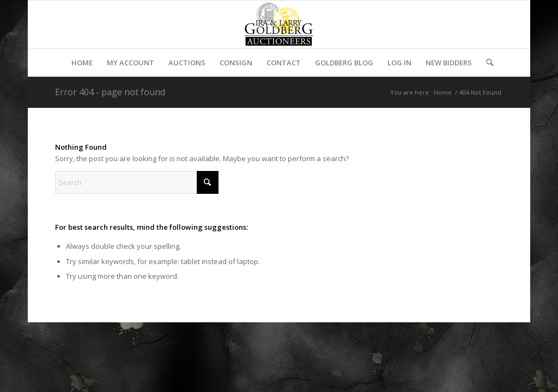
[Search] (486, 63)
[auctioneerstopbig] (279, 24)
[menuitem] (82, 63)
